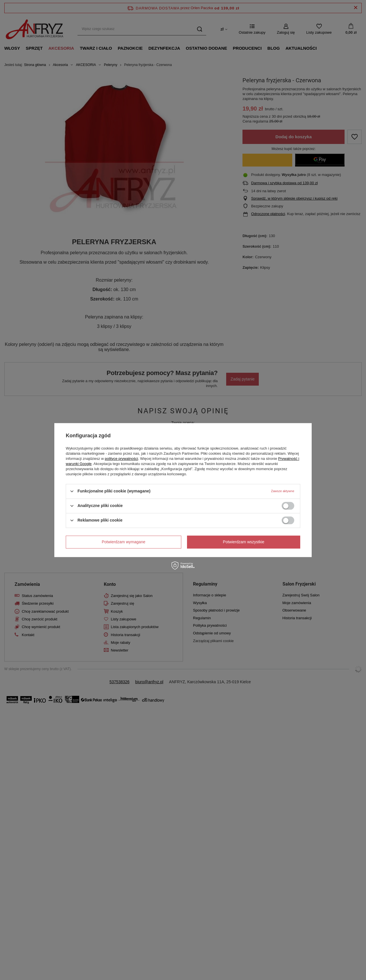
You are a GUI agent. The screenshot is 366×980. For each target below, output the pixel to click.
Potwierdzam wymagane (124, 542)
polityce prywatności (122, 459)
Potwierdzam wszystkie (244, 542)
